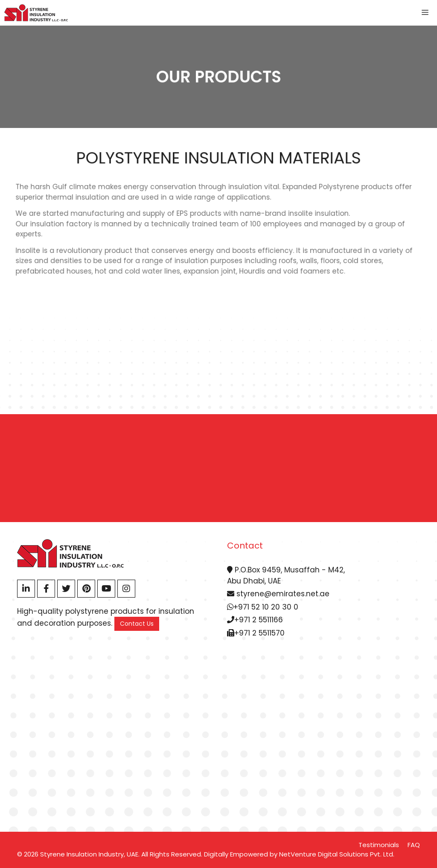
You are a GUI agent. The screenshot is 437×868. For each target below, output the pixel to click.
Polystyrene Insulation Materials (218, 158)
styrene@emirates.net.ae (278, 594)
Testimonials (379, 845)
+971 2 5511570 (256, 633)
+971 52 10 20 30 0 (263, 607)
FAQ (414, 845)
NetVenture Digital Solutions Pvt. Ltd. (337, 854)
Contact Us (137, 624)
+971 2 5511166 (255, 620)
